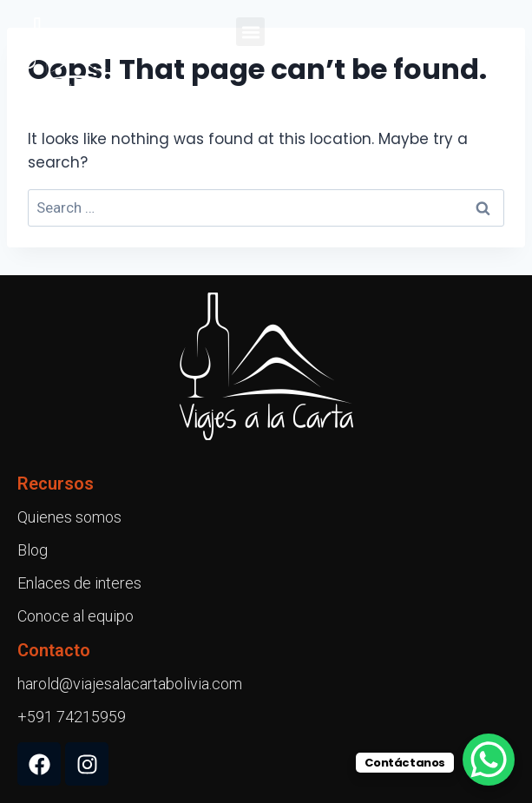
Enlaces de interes (79, 583)
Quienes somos (69, 517)
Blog (33, 550)
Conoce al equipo (76, 616)
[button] (250, 32)
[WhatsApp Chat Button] (489, 760)
